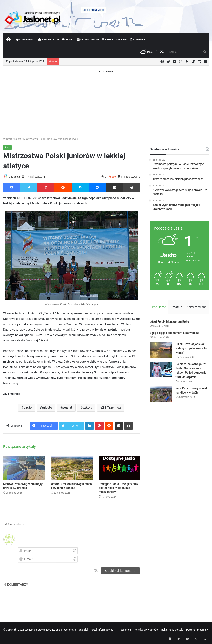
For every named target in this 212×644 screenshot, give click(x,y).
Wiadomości (25, 39)
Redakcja (125, 630)
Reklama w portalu (172, 630)
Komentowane (196, 307)
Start (8, 139)
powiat (67, 408)
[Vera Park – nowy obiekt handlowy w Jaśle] (161, 395)
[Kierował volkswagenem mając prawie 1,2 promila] (24, 468)
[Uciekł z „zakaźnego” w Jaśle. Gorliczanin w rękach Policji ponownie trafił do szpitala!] (161, 370)
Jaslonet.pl (17, 177)
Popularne (159, 307)
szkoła (87, 408)
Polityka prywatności (146, 630)
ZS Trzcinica (112, 408)
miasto (47, 408)
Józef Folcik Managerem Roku (169, 323)
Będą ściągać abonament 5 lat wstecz (174, 334)
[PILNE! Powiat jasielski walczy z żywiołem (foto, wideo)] (161, 351)
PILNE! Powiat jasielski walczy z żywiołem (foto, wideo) (192, 349)
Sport (18, 139)
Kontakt (138, 39)
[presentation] (118, 555)
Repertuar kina (114, 39)
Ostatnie (176, 307)
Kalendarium (88, 39)
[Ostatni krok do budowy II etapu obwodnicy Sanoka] (72, 468)
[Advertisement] (106, 101)
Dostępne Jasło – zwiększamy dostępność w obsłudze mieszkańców (119, 488)
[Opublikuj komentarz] (120, 571)
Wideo (68, 39)
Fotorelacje (49, 39)
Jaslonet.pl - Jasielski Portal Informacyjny (88, 630)
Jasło (28, 408)
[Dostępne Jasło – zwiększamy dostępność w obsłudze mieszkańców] (120, 468)
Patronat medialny (197, 630)
